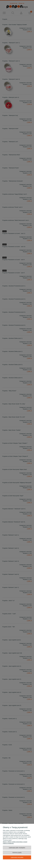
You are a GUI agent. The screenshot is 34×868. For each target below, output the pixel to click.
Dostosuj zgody (17, 852)
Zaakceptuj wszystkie (17, 857)
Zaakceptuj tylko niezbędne (17, 848)
